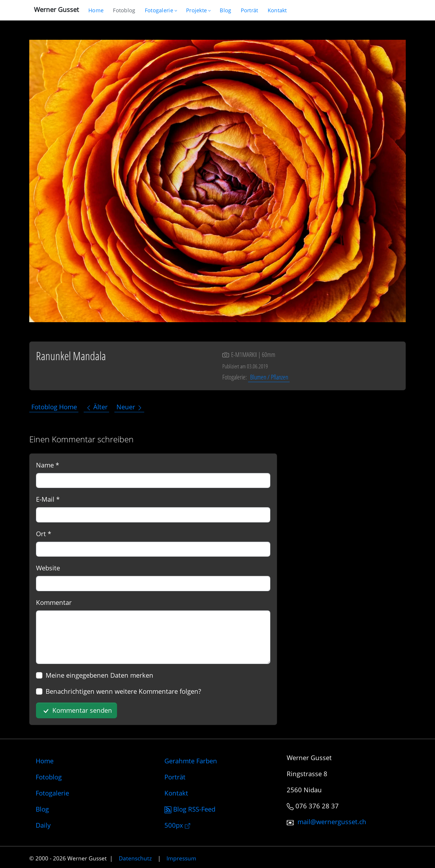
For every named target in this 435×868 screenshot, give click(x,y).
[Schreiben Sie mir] (277, 10)
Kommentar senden (77, 711)
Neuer (130, 407)
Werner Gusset (56, 9)
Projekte (198, 10)
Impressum (181, 858)
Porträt (175, 777)
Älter (97, 407)
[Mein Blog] (225, 10)
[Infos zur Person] (250, 10)
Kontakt (176, 793)
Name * (48, 465)
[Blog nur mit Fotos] (124, 10)
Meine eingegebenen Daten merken (99, 675)
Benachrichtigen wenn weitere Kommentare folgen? (123, 691)
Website (48, 568)
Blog (42, 809)
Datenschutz (135, 858)
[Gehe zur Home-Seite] (96, 10)
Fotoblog (49, 777)
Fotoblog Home (54, 407)
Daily (43, 825)
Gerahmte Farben (191, 761)
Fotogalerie (161, 10)
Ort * (44, 534)
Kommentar (54, 602)
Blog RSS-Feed (190, 809)
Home (45, 761)
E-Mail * (48, 499)
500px (177, 825)
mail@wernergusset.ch (332, 822)
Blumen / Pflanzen (269, 377)
